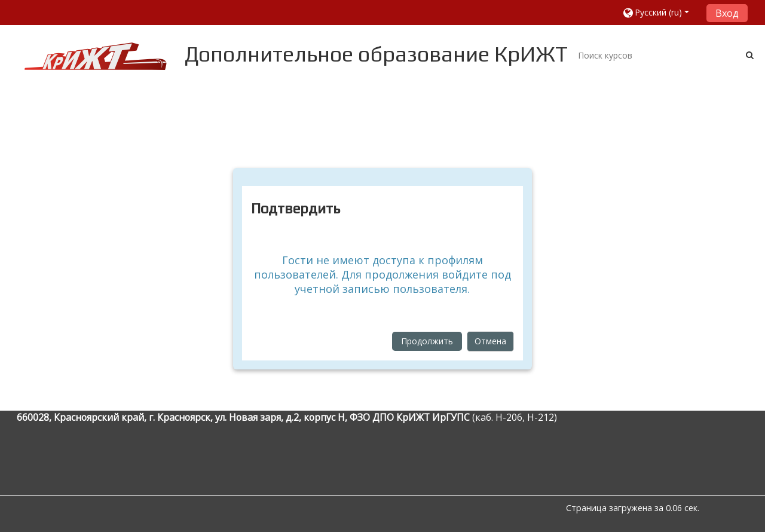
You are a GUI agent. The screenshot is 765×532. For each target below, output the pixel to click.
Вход (727, 13)
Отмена (490, 341)
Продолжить (427, 341)
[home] (96, 56)
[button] (660, 12)
